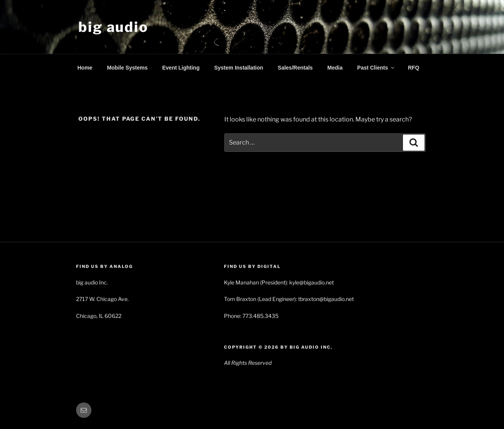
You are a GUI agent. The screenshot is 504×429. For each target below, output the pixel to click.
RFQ (414, 68)
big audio (114, 27)
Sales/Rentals (295, 68)
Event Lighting (181, 68)
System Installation (239, 68)
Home (85, 68)
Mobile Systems (127, 68)
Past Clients (376, 68)
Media (335, 68)
